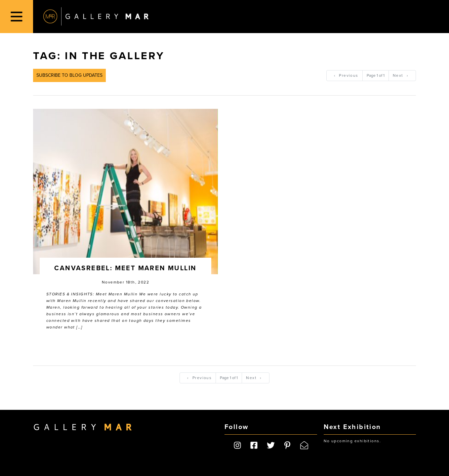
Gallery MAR (96, 17)
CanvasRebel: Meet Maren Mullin (125, 268)
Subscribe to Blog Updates (69, 75)
